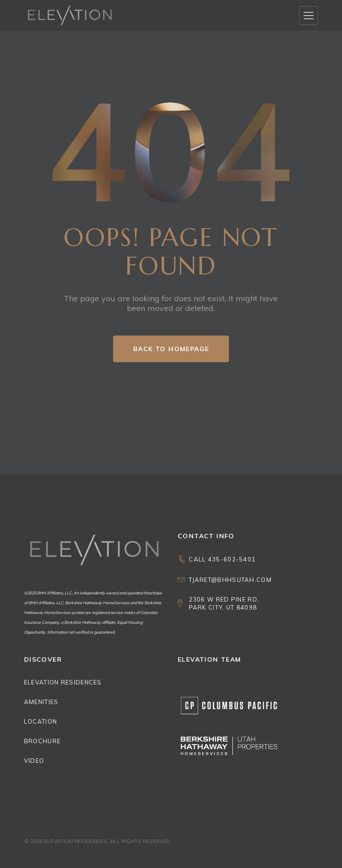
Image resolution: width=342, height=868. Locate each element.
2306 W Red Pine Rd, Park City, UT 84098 (224, 603)
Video (34, 761)
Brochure (42, 741)
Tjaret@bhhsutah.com (230, 580)
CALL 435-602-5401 (222, 559)
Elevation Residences (63, 682)
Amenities (41, 702)
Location (41, 721)
